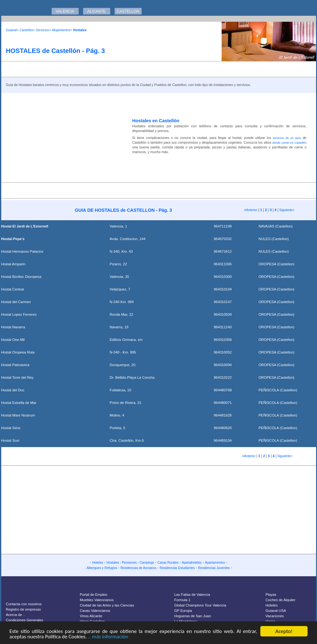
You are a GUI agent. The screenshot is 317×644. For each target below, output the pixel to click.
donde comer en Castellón (289, 143)
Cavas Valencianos (95, 611)
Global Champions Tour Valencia (200, 605)
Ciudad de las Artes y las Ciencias (107, 605)
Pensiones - (131, 563)
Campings (147, 563)
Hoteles (98, 563)
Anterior (251, 210)
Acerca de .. (16, 615)
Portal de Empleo (94, 595)
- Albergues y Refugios (101, 568)
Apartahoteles (192, 563)
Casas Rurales (168, 563)
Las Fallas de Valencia (192, 595)
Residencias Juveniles (214, 568)
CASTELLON (128, 11)
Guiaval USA (276, 611)
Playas (271, 595)
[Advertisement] (64, 137)
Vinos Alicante (91, 616)
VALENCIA (65, 11)
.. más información (108, 637)
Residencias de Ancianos (139, 568)
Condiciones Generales (25, 620)
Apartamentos (215, 563)
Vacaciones (275, 616)
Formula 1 (182, 600)
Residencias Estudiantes (177, 568)
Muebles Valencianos (97, 600)
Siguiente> (286, 210)
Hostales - (114, 563)
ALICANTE (96, 11)
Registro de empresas (23, 609)
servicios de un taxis (287, 138)
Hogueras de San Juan (193, 616)
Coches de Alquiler (281, 600)
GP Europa (183, 611)
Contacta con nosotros (24, 604)
